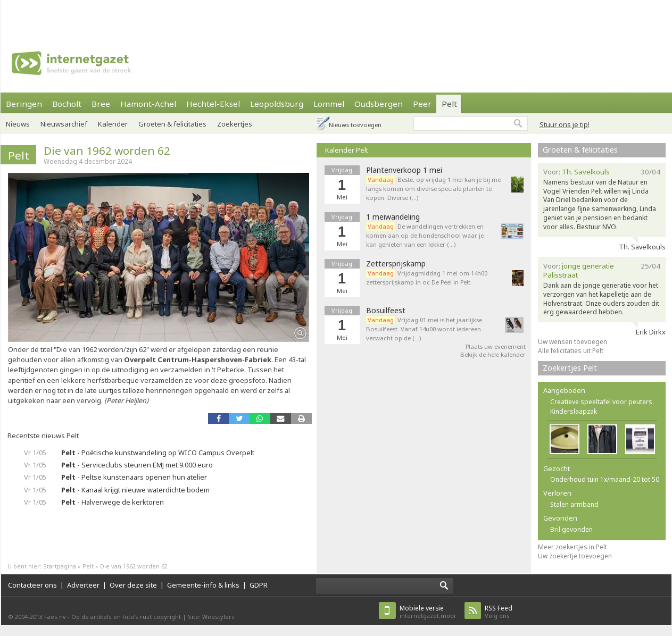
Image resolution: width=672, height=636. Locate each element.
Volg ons (499, 612)
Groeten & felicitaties (172, 124)
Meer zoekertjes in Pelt (573, 547)
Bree (101, 104)
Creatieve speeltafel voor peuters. (602, 402)
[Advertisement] (145, 16)
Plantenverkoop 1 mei (404, 170)
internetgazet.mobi (428, 612)
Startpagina (60, 566)
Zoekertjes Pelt (570, 368)
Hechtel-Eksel (213, 104)
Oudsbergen (379, 104)
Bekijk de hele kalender (493, 354)
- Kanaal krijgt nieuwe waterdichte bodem (135, 490)
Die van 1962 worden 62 (107, 150)
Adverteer (83, 585)
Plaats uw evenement (496, 346)
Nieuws (18, 124)
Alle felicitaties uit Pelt (571, 351)
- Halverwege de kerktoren (113, 502)
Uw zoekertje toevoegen (575, 556)
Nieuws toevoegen (355, 125)
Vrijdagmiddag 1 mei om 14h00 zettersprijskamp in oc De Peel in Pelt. (427, 278)
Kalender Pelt (347, 150)
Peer (422, 104)
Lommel (329, 104)
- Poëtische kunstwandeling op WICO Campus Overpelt (158, 453)
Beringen (24, 104)
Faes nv (55, 617)
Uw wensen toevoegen (573, 342)
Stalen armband (574, 504)
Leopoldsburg (277, 104)
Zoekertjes (235, 124)
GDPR (259, 585)
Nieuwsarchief (64, 124)
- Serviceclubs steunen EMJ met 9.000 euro (137, 465)
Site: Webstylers (211, 617)
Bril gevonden (571, 529)
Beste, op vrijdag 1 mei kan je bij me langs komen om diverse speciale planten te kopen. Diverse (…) (433, 189)
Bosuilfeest (386, 311)
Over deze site (133, 585)
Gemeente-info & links (203, 585)
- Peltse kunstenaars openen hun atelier (134, 477)
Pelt (449, 104)
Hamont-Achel (148, 104)
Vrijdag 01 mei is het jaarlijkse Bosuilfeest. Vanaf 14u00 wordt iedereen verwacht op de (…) (424, 329)
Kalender (113, 124)
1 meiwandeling (393, 217)
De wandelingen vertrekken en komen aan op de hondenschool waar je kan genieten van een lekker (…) (425, 235)
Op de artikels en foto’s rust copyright (126, 617)
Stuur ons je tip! (565, 124)
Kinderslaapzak (574, 411)
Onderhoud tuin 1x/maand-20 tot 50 (605, 479)
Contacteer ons (32, 585)
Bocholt (67, 104)
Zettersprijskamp (396, 264)
